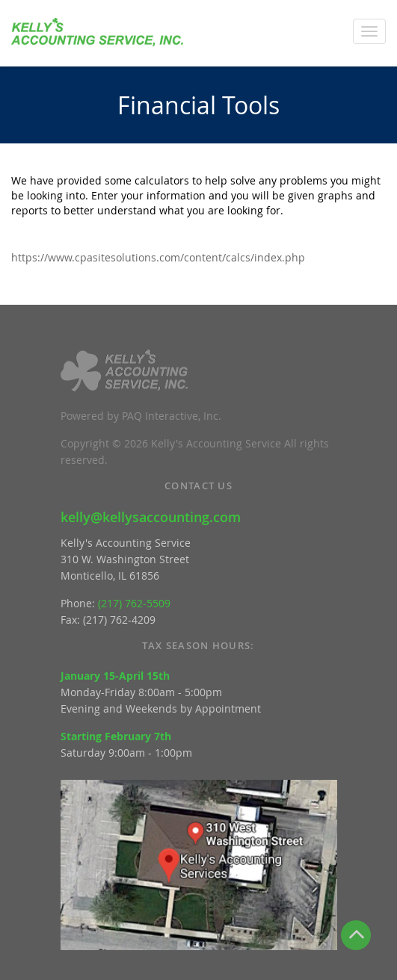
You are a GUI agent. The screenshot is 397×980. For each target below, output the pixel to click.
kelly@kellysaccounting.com (151, 517)
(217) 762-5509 (134, 603)
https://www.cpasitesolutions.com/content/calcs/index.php (158, 257)
